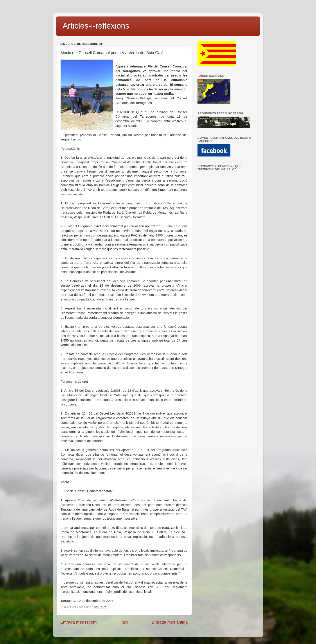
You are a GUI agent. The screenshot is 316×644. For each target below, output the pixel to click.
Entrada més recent (78, 622)
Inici (124, 622)
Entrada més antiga (170, 622)
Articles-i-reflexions (96, 26)
